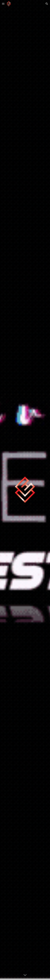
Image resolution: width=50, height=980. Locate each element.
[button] (3, 4)
